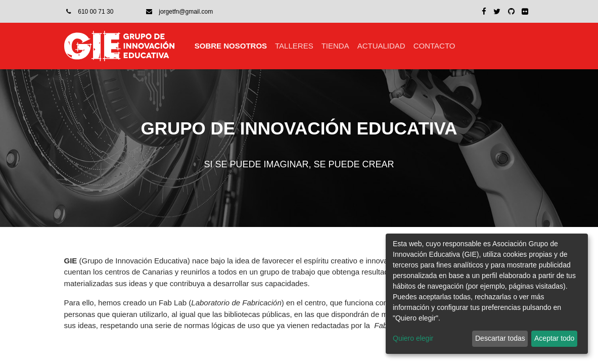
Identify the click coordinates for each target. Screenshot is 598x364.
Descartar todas (500, 338)
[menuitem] (231, 46)
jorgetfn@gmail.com (186, 12)
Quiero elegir (413, 338)
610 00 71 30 (96, 12)
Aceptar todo (554, 338)
